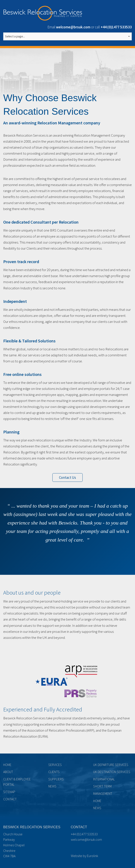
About (8, 772)
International (104, 779)
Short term (102, 786)
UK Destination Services (112, 772)
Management (103, 793)
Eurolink (93, 856)
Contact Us (67, 477)
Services (55, 765)
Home (7, 765)
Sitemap (9, 792)
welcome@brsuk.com (86, 839)
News (52, 786)
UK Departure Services (111, 765)
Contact (10, 799)
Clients (54, 772)
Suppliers (56, 779)
